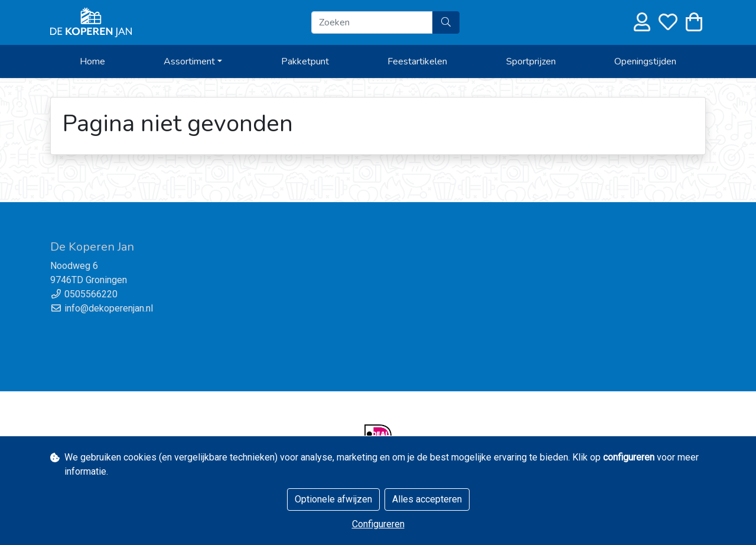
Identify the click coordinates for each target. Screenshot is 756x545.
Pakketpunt (305, 61)
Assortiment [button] (189, 61)
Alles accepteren (427, 499)
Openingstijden (645, 61)
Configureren (378, 524)
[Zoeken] (372, 22)
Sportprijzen (531, 61)
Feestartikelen (417, 61)
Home (92, 61)
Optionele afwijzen (333, 499)
